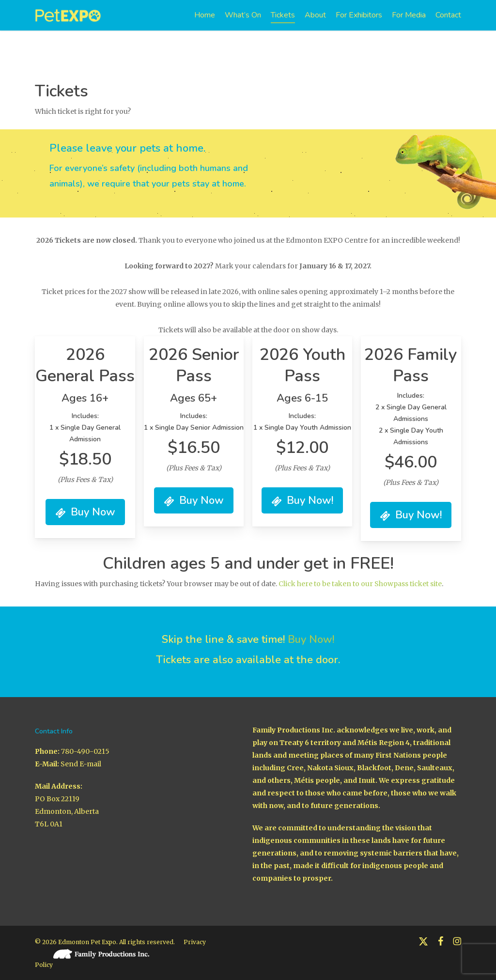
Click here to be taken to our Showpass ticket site (360, 584)
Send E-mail (81, 764)
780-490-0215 (85, 751)
